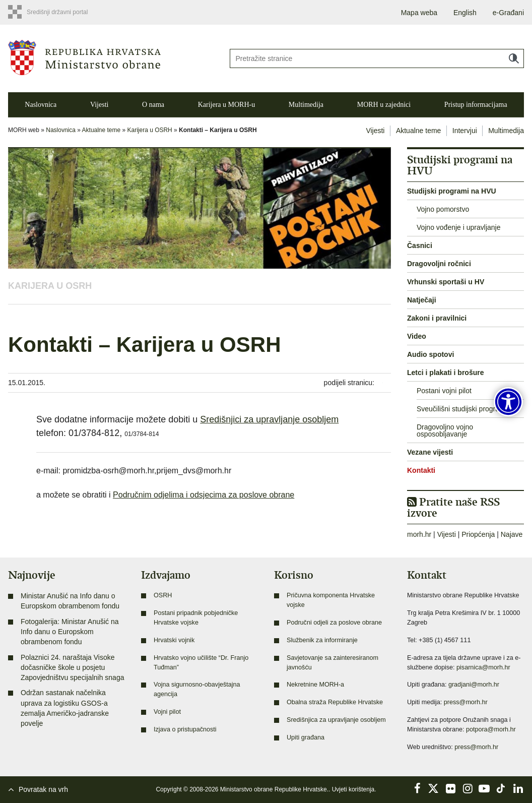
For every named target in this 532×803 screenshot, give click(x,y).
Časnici (420, 245)
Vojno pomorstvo (443, 209)
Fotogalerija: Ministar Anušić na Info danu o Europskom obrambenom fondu (70, 632)
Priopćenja (478, 534)
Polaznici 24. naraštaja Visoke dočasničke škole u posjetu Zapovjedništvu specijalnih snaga (72, 668)
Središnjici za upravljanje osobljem (269, 419)
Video (417, 336)
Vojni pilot (167, 712)
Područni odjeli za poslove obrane (334, 623)
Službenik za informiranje (322, 640)
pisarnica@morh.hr (483, 667)
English (465, 13)
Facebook (417, 788)
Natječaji (422, 300)
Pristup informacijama (476, 105)
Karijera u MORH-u (227, 105)
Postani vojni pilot (444, 391)
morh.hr (419, 534)
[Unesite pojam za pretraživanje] (377, 58)
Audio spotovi (430, 354)
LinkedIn (518, 788)
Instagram (468, 788)
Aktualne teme (102, 130)
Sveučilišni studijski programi (462, 409)
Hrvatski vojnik (174, 640)
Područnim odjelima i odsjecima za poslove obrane (204, 495)
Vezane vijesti (430, 452)
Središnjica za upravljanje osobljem (336, 720)
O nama (153, 105)
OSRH (163, 595)
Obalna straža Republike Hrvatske (335, 702)
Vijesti (99, 105)
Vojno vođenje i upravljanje (459, 227)
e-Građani (508, 13)
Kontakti (421, 470)
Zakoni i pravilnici (437, 318)
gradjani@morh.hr (474, 685)
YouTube (484, 788)
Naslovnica (41, 105)
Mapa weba (419, 13)
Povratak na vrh (43, 789)
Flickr (451, 788)
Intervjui (465, 131)
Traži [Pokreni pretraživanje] (514, 58)
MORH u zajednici (384, 105)
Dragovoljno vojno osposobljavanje (445, 430)
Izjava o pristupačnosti (185, 729)
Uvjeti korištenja (353, 789)
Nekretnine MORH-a (315, 685)
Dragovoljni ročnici (439, 264)
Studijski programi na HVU (452, 191)
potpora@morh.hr (491, 729)
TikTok (501, 788)
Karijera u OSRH (150, 130)
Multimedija (306, 105)
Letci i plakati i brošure (446, 373)
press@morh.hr (466, 702)
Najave (512, 534)
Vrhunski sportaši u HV (446, 282)
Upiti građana (306, 737)
